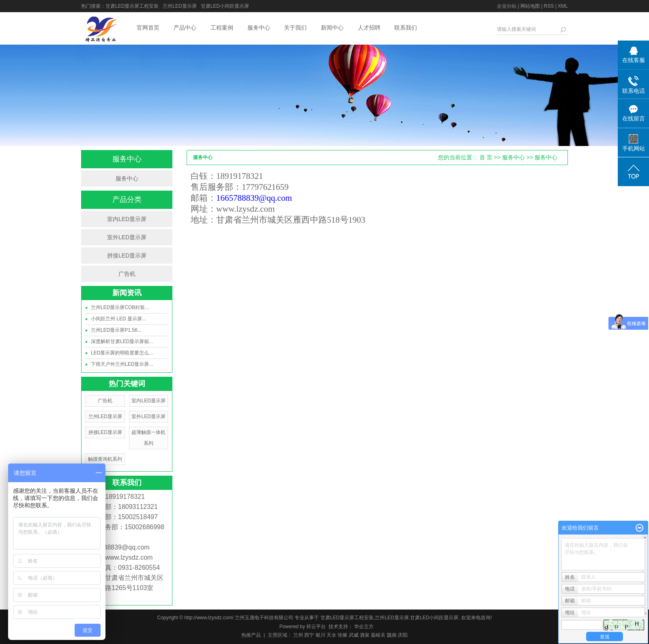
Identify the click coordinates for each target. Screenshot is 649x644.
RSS (549, 6)
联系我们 (406, 28)
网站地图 (530, 6)
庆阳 (403, 635)
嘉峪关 (378, 635)
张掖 (342, 635)
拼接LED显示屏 (127, 255)
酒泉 (365, 635)
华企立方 (363, 627)
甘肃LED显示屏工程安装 (132, 6)
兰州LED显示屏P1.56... (116, 330)
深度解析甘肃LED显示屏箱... (122, 341)
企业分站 (507, 6)
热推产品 (251, 635)
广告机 (127, 274)
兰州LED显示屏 (179, 6)
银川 (320, 635)
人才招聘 (369, 28)
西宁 (309, 635)
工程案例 (222, 28)
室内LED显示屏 (127, 219)
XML (563, 6)
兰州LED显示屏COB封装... (120, 307)
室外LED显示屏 (127, 237)
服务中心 (259, 28)
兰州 (298, 635)
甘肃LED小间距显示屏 (225, 6)
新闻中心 (332, 28)
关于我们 (295, 28)
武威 (354, 635)
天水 (331, 635)
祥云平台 (316, 627)
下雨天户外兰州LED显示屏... (122, 364)
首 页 (486, 157)
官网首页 (148, 28)
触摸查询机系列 (105, 459)
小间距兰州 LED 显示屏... (118, 319)
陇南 (392, 635)
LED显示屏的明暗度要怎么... (122, 353)
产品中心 (185, 28)
